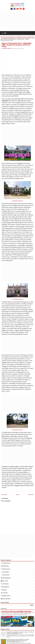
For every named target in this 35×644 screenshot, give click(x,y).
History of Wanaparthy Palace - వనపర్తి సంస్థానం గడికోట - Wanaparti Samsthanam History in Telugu (17, 45)
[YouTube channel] (18, 9)
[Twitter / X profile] (12, 9)
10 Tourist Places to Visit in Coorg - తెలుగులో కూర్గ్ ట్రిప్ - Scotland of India (16, 611)
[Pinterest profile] (23, 9)
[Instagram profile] (21, 9)
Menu (4, 33)
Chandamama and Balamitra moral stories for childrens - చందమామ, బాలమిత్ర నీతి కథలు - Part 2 (20, 633)
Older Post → (31, 494)
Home (18, 494)
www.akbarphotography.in (17, 201)
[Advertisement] (18, 21)
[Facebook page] (15, 9)
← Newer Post (4, 494)
